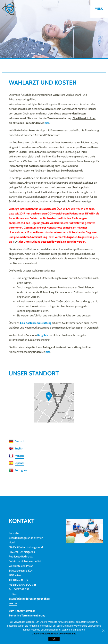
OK (54, 639)
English (19, 448)
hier (47, 123)
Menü (99, 9)
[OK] (103, 631)
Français (19, 456)
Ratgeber (43, 335)
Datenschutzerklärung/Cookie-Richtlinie (54, 634)
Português (21, 470)
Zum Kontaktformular (22, 611)
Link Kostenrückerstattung (36, 323)
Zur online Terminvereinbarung (27, 615)
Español (19, 463)
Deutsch (20, 441)
